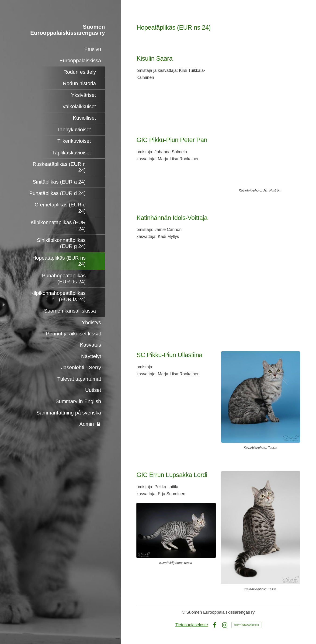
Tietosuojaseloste (192, 625)
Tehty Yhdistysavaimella (246, 625)
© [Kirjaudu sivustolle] (184, 612)
